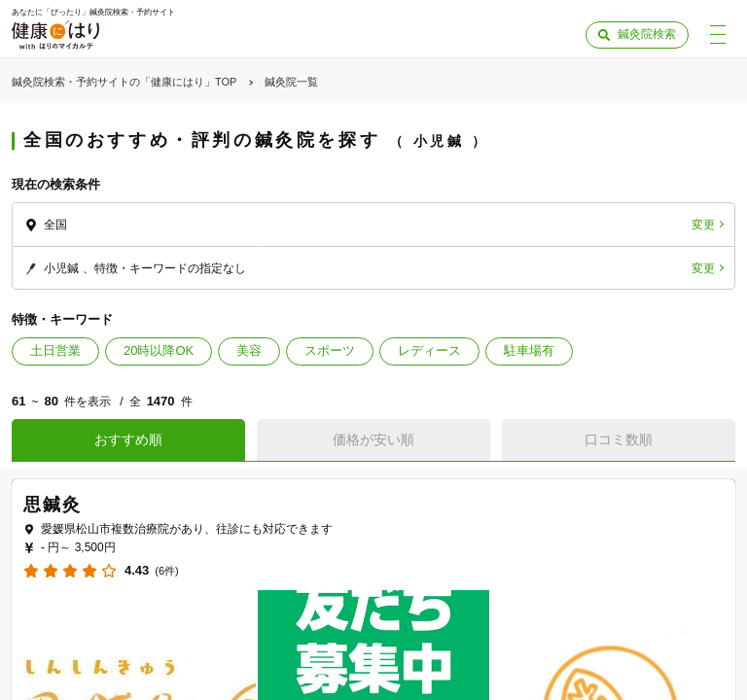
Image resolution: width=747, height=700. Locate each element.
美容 (249, 350)
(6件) (166, 571)
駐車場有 (529, 350)
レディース (429, 350)
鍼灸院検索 (647, 34)
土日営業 (55, 350)
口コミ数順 (619, 439)
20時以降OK (159, 350)
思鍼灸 (52, 505)
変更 (703, 225)
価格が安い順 (373, 439)
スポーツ (330, 350)
